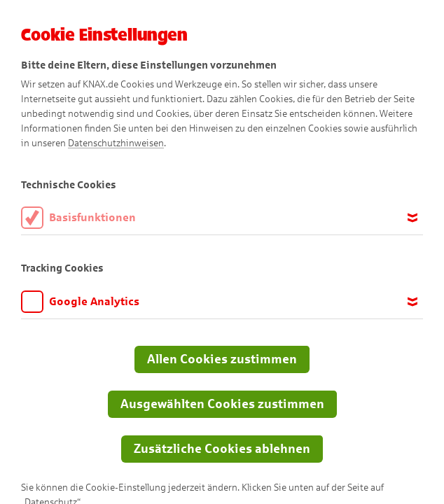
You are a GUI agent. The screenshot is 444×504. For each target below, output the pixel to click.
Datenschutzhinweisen (116, 143)
